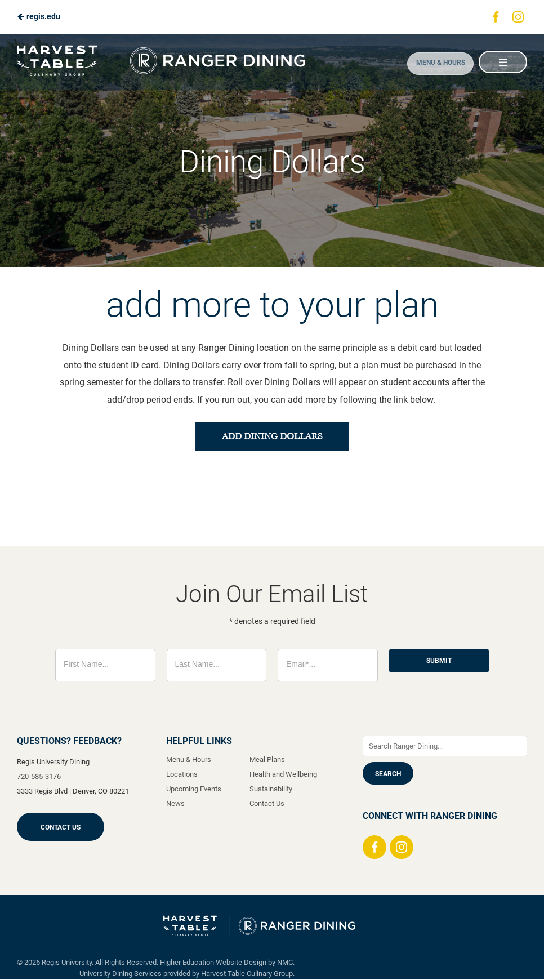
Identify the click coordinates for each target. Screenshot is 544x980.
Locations (182, 775)
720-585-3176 (39, 777)
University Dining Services (121, 974)
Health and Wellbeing (283, 775)
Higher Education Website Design (213, 963)
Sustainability (271, 789)
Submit (439, 661)
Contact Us (61, 828)
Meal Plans (267, 760)
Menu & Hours (434, 63)
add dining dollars (272, 437)
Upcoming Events (194, 789)
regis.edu (39, 16)
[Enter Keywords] (445, 747)
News (175, 804)
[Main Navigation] (502, 62)
